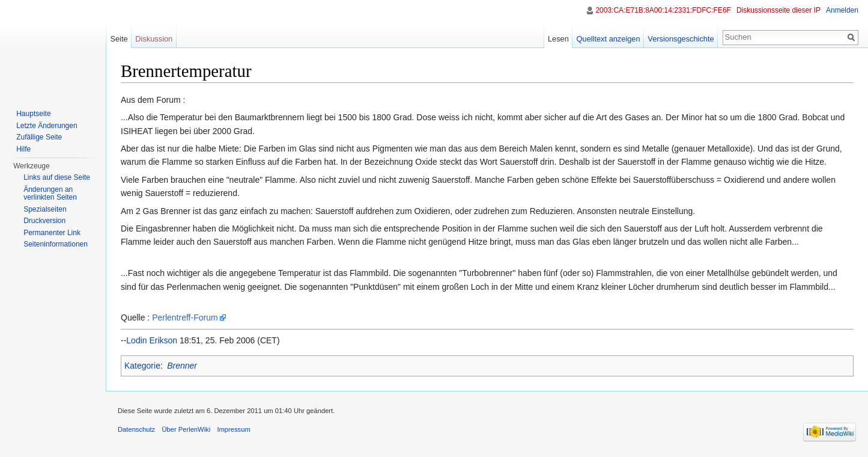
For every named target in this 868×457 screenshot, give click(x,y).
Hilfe (23, 149)
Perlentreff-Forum (185, 317)
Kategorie (142, 366)
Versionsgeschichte (681, 39)
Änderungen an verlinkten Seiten (50, 194)
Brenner (182, 366)
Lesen (558, 39)
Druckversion (44, 221)
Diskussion (154, 39)
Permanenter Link (52, 233)
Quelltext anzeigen (609, 39)
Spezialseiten (45, 209)
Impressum (233, 429)
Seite (119, 39)
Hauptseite (33, 114)
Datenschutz (136, 429)
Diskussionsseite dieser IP (778, 10)
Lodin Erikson (152, 340)
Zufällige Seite (39, 137)
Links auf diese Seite (57, 177)
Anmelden (842, 10)
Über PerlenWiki (186, 429)
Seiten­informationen (56, 244)
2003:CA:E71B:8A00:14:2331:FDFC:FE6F (663, 10)
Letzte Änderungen (47, 126)
